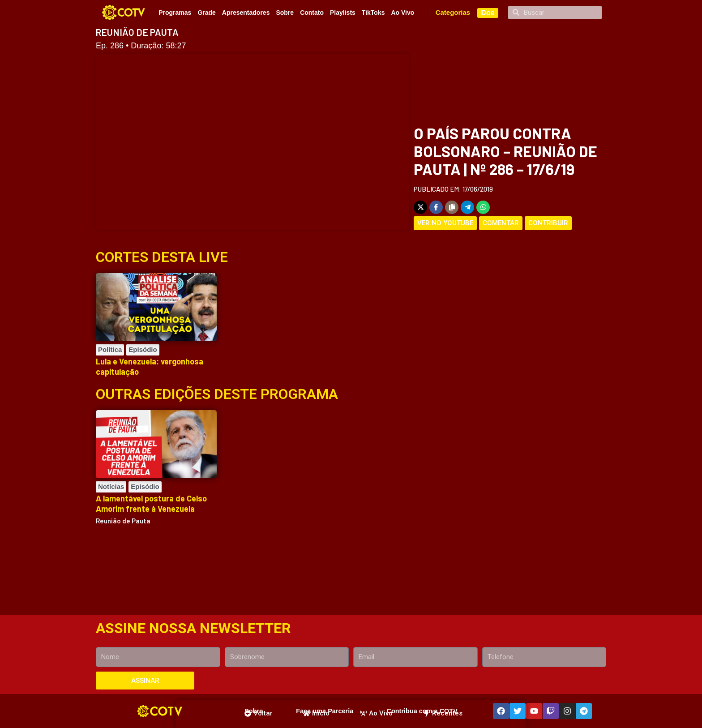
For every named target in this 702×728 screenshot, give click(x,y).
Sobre (285, 13)
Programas (175, 13)
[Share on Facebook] (436, 207)
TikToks (373, 13)
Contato (312, 13)
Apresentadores (246, 13)
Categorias (453, 12)
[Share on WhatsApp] (483, 207)
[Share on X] (420, 207)
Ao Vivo (402, 13)
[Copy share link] (452, 207)
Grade (206, 13)
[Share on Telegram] (467, 207)
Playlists (343, 13)
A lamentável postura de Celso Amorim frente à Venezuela (151, 503)
